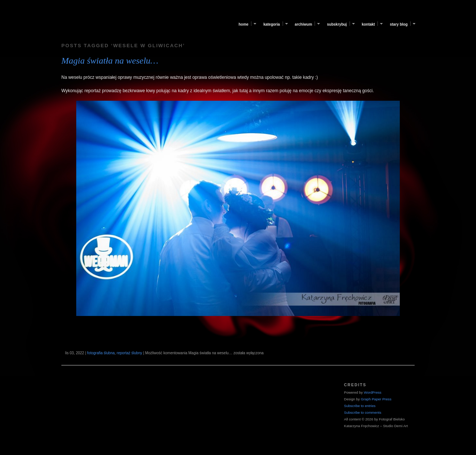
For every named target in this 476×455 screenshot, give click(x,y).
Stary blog (399, 24)
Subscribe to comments (363, 412)
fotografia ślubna (101, 353)
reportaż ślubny (129, 353)
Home (243, 24)
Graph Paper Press (376, 399)
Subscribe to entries (360, 406)
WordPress (372, 392)
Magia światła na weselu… (110, 61)
